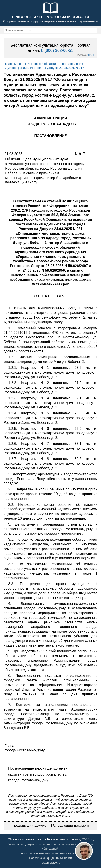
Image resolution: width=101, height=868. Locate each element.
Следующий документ (71, 825)
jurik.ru (90, 55)
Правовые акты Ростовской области (30, 64)
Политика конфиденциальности (51, 858)
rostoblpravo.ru (50, 863)
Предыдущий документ (31, 825)
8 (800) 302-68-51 (57, 50)
